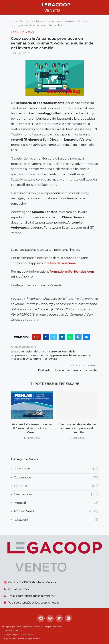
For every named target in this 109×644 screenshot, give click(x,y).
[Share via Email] (86, 337)
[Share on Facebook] (46, 337)
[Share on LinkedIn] (62, 337)
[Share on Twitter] (54, 337)
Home (14, 21)
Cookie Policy (26, 634)
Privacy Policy (9, 634)
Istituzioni (56, 520)
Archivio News (56, 511)
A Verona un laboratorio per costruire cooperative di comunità (77, 428)
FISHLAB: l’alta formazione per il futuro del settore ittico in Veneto (32, 428)
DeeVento (36, 638)
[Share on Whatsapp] (70, 337)
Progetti (56, 503)
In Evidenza (56, 469)
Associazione (56, 494)
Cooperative (56, 478)
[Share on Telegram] (78, 337)
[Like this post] (37, 337)
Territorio (56, 486)
